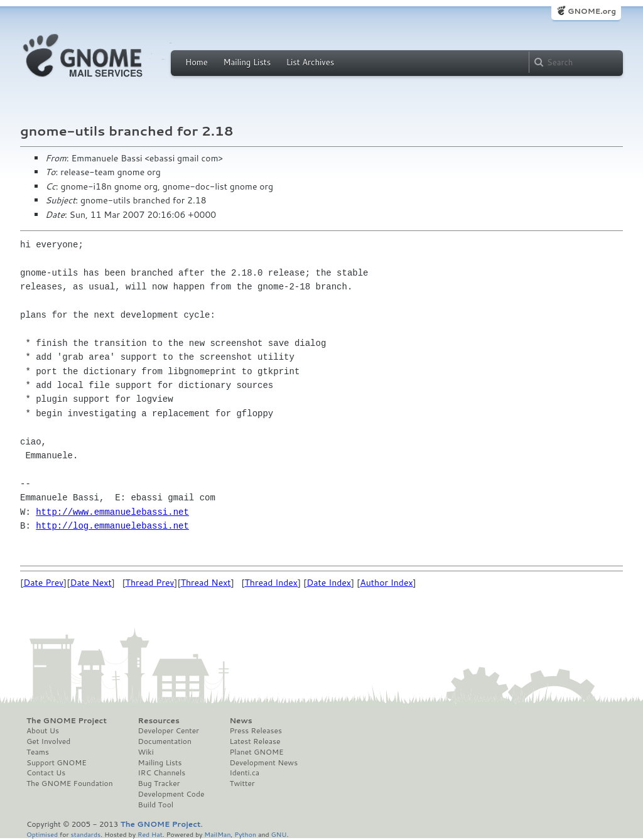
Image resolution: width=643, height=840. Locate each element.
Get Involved (48, 741)
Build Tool (156, 805)
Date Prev (43, 583)
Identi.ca (244, 773)
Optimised (42, 834)
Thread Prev (150, 583)
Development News (263, 763)
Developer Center (169, 731)
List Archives (310, 62)
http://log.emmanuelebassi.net (112, 526)
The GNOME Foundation (70, 783)
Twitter (242, 783)
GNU (279, 834)
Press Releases (255, 731)
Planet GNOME (256, 752)
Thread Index (272, 583)
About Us (43, 731)
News (240, 721)
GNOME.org (592, 11)
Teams (38, 752)
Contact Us (46, 773)
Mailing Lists (247, 62)
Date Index (329, 583)
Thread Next (206, 583)
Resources (159, 721)
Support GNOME (57, 763)
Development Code (171, 794)
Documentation (165, 741)
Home (197, 62)
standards (85, 834)
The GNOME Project (67, 721)
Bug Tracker (159, 783)
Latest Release (255, 741)
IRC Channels (162, 773)
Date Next (90, 583)
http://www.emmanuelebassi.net (112, 512)
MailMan (217, 834)
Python (245, 834)
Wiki (146, 752)
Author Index (386, 583)
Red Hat (150, 834)
